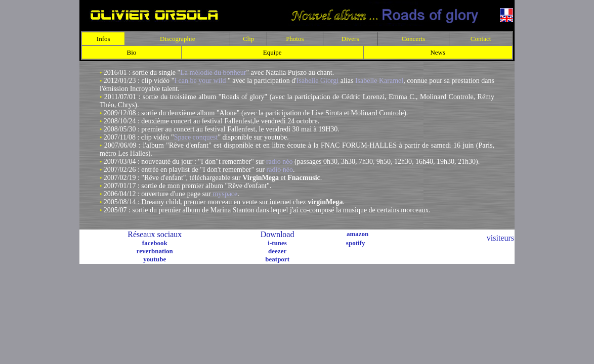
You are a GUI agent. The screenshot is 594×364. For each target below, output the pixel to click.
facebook (155, 243)
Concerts (413, 39)
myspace (225, 194)
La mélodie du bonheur (213, 73)
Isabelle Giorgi (317, 81)
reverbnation (155, 251)
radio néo (279, 162)
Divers (350, 39)
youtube (155, 259)
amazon (357, 234)
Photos (295, 39)
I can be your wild (200, 81)
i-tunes (277, 243)
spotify (356, 243)
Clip (248, 39)
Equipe (272, 52)
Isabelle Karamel (379, 81)
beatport (277, 259)
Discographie (177, 39)
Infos (103, 39)
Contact (481, 39)
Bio (132, 52)
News (438, 52)
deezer (277, 251)
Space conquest (196, 137)
